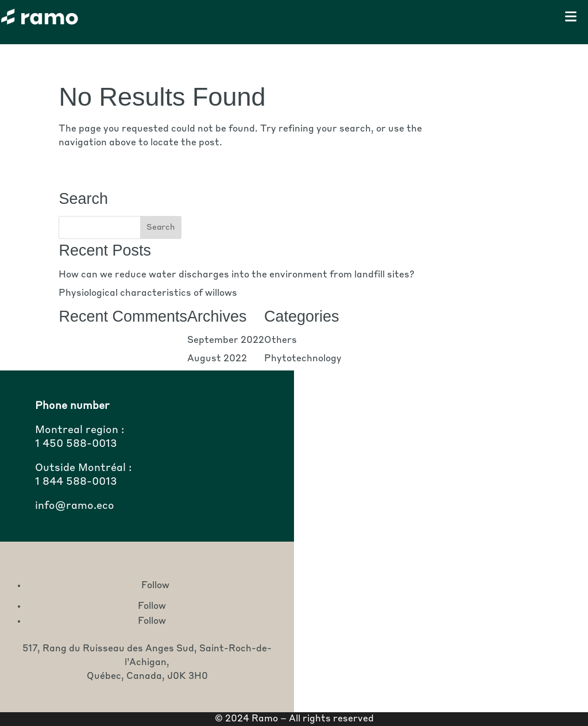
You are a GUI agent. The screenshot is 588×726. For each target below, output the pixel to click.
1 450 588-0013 (76, 444)
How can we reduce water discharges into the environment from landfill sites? (237, 275)
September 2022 (226, 341)
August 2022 (217, 359)
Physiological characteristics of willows (148, 294)
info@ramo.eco (75, 506)
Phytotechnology (303, 359)
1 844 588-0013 (76, 482)
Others (281, 341)
